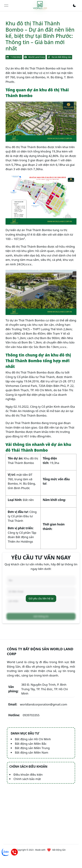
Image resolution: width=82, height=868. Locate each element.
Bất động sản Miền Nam (32, 752)
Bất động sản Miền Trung (32, 748)
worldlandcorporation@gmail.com (38, 704)
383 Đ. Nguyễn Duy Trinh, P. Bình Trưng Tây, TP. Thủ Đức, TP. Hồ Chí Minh (38, 689)
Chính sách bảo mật (27, 779)
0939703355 (24, 715)
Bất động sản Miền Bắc (31, 744)
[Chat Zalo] (6, 852)
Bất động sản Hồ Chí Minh (33, 739)
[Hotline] (14, 852)
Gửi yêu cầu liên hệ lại (41, 598)
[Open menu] (6, 6)
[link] (40, 5)
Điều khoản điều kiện (28, 774)
